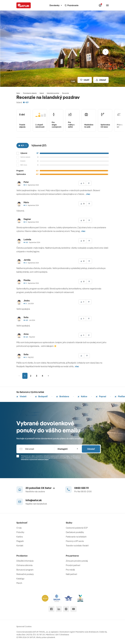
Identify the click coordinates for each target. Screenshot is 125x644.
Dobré (23, 161)
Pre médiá (70, 570)
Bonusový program (25, 570)
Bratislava (63, 396)
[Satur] (24, 5)
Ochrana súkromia (24, 565)
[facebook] (51, 609)
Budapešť (41, 396)
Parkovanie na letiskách (76, 537)
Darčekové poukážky (75, 532)
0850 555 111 (82, 488)
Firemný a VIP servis (75, 541)
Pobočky (20, 532)
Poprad (101, 396)
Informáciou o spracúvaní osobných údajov (35, 459)
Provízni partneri (73, 565)
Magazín (20, 541)
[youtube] (74, 609)
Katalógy (20, 579)
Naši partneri (71, 574)
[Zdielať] (101, 80)
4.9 (26, 102)
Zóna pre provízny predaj (77, 561)
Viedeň (21, 396)
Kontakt (20, 546)
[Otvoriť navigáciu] (107, 5)
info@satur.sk (34, 500)
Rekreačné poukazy (25, 574)
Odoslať (91, 449)
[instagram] (66, 609)
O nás (19, 528)
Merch (19, 583)
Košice (82, 396)
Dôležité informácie (25, 561)
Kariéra (20, 537)
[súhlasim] (82, 183)
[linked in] (59, 609)
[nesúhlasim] (89, 183)
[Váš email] (35, 449)
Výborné (24, 153)
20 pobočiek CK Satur (40, 488)
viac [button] (88, 194)
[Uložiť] (85, 80)
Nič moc (24, 165)
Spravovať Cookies (24, 627)
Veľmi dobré (25, 157)
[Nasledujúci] (106, 52)
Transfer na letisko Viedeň (77, 546)
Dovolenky (56, 5)
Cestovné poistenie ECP (77, 528)
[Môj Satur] (100, 5)
